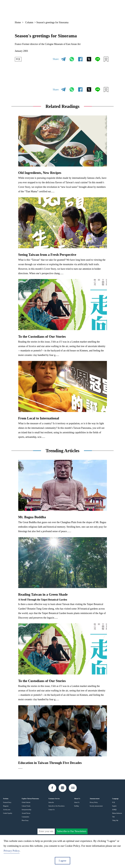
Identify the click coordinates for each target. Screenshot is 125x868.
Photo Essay (25, 820)
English (114, 806)
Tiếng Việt (115, 820)
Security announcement (96, 806)
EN (86, 9)
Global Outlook (26, 802)
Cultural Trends (26, 806)
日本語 (114, 810)
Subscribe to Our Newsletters (57, 806)
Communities (25, 817)
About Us (77, 802)
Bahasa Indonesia (117, 813)
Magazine (6, 806)
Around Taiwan (26, 813)
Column (29, 22)
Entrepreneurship (26, 810)
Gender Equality (8, 813)
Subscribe (51, 802)
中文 (19, 59)
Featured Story (7, 802)
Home (18, 22)
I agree (62, 861)
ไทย (113, 817)
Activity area (7, 810)
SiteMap (77, 806)
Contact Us (52, 810)
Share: (56, 59)
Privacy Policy (94, 802)
